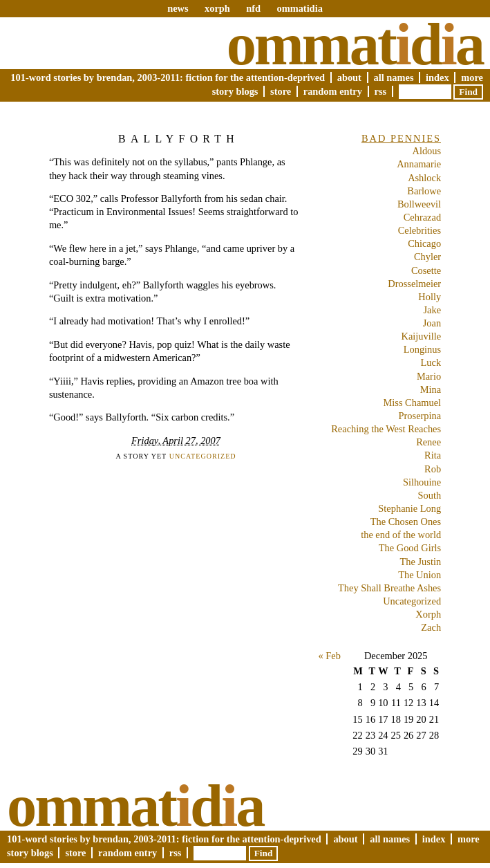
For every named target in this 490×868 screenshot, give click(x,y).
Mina (431, 389)
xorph (217, 8)
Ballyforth (179, 139)
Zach (431, 627)
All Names (394, 77)
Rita (433, 455)
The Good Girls (410, 548)
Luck (431, 362)
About (349, 77)
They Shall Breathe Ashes (389, 588)
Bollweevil (419, 204)
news (178, 8)
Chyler (427, 257)
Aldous (427, 151)
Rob (433, 469)
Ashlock (424, 178)
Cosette (426, 270)
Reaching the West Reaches (386, 429)
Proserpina (420, 416)
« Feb (330, 656)
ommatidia (299, 8)
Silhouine (422, 482)
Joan (432, 323)
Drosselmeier (414, 284)
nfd (253, 8)
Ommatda (355, 44)
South (430, 495)
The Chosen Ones (406, 521)
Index (437, 77)
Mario (429, 376)
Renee (428, 442)
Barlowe (424, 191)
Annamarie (419, 164)
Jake (433, 310)
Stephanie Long (409, 508)
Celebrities (420, 230)
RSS (381, 91)
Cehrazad (422, 217)
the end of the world (401, 535)
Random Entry (333, 91)
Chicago (424, 243)
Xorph (428, 614)
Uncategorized (203, 456)
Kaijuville (422, 336)
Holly (430, 297)
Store (281, 91)
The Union (420, 575)
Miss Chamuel (413, 403)
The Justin (421, 562)
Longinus (422, 349)
